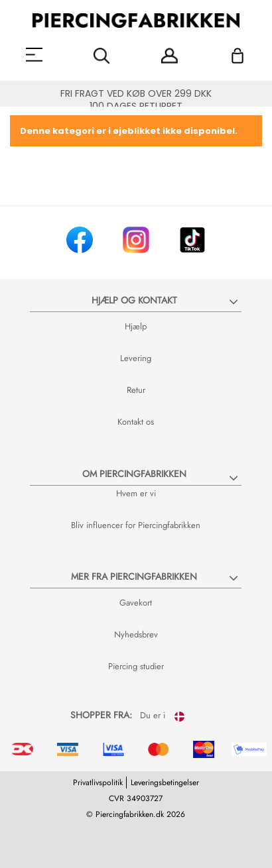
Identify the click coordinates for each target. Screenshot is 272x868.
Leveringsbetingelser (165, 783)
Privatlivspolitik (98, 783)
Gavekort (136, 603)
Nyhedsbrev (136, 634)
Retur (136, 390)
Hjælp (136, 326)
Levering (136, 358)
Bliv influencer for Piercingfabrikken (136, 525)
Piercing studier (136, 666)
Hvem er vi (136, 493)
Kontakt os (136, 422)
